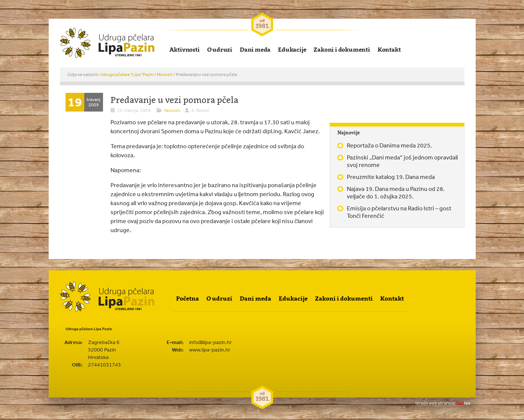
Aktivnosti (184, 49)
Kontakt (389, 49)
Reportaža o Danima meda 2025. (389, 145)
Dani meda (255, 49)
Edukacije (292, 49)
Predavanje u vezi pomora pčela (174, 100)
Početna (187, 298)
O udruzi (220, 49)
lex (443, 403)
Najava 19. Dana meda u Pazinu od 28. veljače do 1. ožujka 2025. (396, 192)
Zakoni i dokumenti (342, 49)
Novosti (165, 74)
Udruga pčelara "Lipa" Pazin (127, 74)
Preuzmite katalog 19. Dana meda (391, 177)
